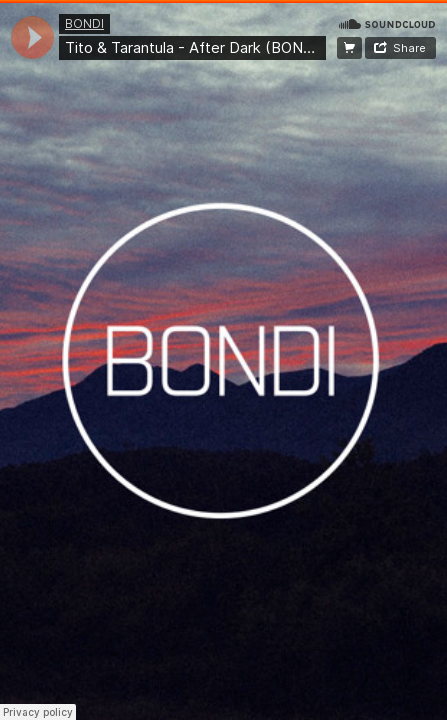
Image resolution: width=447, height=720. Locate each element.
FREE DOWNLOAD (349, 48)
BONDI (84, 23)
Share (409, 48)
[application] (32, 37)
